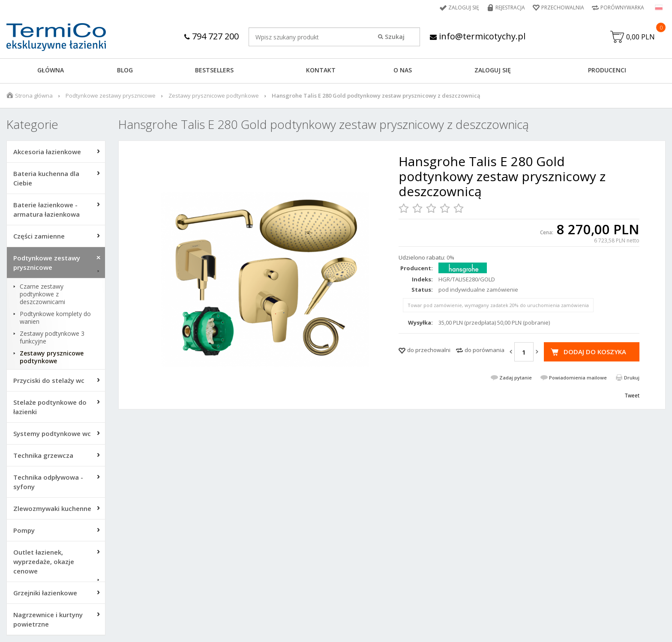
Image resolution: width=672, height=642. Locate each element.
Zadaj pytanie (516, 378)
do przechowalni (429, 350)
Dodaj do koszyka (595, 352)
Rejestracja (510, 7)
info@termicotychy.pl (478, 36)
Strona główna (34, 96)
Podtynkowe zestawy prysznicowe (111, 96)
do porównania (484, 350)
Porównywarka (622, 7)
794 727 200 (211, 36)
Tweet (632, 396)
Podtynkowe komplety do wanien (55, 318)
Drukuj (632, 378)
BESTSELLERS (214, 70)
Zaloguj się (464, 7)
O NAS (403, 70)
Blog (125, 70)
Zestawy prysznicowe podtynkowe (214, 96)
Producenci (607, 70)
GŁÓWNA (51, 70)
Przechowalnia (563, 7)
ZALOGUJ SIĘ (493, 70)
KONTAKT (321, 70)
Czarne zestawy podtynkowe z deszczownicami (42, 294)
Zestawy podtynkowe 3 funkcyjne (52, 337)
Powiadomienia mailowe (578, 378)
